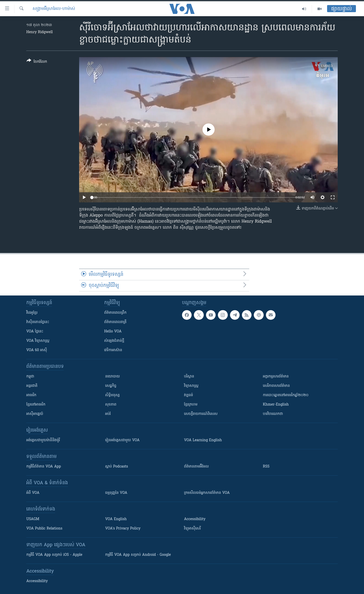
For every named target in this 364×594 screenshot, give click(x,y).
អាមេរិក (31, 395)
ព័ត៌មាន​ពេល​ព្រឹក (115, 313)
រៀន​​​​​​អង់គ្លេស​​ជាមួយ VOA (122, 440)
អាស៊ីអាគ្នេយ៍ (35, 414)
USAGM (33, 519)
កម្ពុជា (30, 377)
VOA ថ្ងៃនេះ (35, 332)
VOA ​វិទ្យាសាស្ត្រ (38, 341)
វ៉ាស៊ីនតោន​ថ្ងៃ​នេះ (38, 322)
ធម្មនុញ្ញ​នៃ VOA (116, 493)
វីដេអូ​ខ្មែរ (32, 313)
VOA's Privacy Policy (123, 529)
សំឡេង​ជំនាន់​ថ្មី (114, 341)
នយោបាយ (112, 377)
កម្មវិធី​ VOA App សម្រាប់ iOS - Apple (54, 555)
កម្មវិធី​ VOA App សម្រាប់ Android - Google (138, 555)
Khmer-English (276, 405)
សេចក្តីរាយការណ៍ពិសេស (201, 414)
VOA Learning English (203, 440)
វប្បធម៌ (188, 395)
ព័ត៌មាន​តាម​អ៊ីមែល (196, 467)
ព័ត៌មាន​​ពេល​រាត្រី (115, 322)
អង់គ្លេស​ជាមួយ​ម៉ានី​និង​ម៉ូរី (43, 440)
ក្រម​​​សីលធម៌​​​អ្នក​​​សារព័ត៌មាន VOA (207, 493)
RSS (266, 467)
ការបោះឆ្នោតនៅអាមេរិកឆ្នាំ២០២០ (286, 395)
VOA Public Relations (44, 529)
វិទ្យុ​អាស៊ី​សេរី (192, 529)
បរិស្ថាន (189, 377)
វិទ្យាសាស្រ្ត (191, 386)
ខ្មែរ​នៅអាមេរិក (36, 405)
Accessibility (195, 519)
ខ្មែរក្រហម (191, 405)
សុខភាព (111, 405)
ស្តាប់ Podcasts (117, 467)
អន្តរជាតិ (32, 386)
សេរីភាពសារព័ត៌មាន (276, 386)
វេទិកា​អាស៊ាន (113, 350)
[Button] (37, 62)
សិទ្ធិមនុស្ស (112, 395)
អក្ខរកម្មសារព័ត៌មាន (276, 377)
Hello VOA (113, 332)
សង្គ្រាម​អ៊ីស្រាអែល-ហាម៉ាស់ (54, 9)
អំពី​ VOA (33, 493)
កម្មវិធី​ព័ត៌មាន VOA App (44, 467)
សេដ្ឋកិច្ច (111, 386)
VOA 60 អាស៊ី (37, 350)
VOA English (116, 519)
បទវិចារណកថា (273, 414)
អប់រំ (108, 414)
